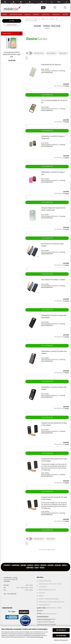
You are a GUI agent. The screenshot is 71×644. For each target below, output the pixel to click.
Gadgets (27, 14)
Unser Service (21, 3)
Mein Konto (40, 611)
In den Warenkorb (47, 95)
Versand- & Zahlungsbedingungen (49, 599)
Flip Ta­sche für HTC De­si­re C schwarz (53, 280)
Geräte (5, 14)
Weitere (65, 14)
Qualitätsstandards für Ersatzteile (46, 624)
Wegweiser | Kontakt (5, 3)
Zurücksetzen (12, 25)
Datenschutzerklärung (37, 637)
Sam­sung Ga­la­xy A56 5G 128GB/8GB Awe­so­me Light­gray (12, 54)
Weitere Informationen (61, 640)
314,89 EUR (12, 60)
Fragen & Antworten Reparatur (46, 622)
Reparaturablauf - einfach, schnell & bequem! (30, 3)
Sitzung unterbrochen (45, 581)
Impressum (42, 593)
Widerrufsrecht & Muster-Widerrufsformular (52, 602)
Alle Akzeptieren (61, 630)
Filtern (12, 21)
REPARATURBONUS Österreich (47, 590)
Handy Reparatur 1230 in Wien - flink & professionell (50, 585)
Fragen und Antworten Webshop (46, 619)
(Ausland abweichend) (47, 72)
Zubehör (36, 14)
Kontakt (41, 596)
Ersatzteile (46, 14)
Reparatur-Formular (13, 3)
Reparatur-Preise (16, 14)
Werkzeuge (56, 14)
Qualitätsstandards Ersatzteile (42, 3)
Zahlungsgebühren (44, 605)
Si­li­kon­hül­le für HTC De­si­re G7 (51, 65)
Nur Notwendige (61, 636)
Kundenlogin (66, 3)
